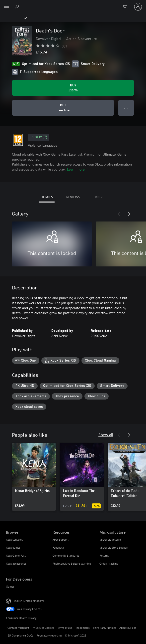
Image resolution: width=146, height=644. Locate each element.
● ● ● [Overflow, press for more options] (126, 108)
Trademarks (83, 628)
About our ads (128, 628)
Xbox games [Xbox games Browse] (13, 547)
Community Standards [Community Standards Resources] (66, 555)
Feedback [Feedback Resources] (58, 547)
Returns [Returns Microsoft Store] (104, 555)
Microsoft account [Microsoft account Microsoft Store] (110, 539)
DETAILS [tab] (47, 197)
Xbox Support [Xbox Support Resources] (61, 539)
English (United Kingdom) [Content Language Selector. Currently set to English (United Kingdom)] (29, 601)
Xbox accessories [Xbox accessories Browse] (16, 563)
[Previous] (119, 214)
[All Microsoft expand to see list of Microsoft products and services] (6, 7)
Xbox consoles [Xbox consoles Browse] (14, 539)
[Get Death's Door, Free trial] (63, 108)
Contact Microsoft (18, 628)
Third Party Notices (105, 628)
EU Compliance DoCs (20, 635)
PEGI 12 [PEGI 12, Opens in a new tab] (39, 137)
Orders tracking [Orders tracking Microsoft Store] (109, 563)
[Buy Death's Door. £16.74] (73, 88)
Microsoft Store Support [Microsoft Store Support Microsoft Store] (114, 547)
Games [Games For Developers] (10, 586)
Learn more (76, 169)
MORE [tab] (99, 197)
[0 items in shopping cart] (126, 7)
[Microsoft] (73, 4)
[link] (34, 477)
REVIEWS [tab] (73, 197)
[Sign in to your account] (138, 7)
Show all (106, 435)
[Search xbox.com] (17, 6)
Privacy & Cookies (43, 628)
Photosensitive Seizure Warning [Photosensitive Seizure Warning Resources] (72, 563)
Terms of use (65, 628)
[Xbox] (13, 18)
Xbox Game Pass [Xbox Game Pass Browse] (16, 555)
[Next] (129, 214)
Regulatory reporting (49, 635)
